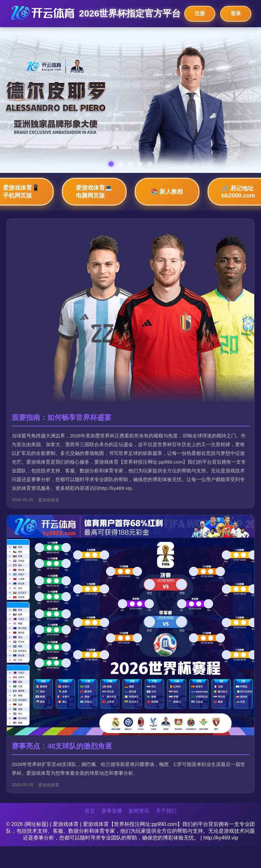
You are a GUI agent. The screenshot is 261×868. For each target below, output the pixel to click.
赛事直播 (112, 811)
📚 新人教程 (167, 192)
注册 (200, 13)
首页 (90, 811)
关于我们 (166, 811)
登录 (236, 13)
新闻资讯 (139, 811)
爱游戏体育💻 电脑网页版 (94, 192)
